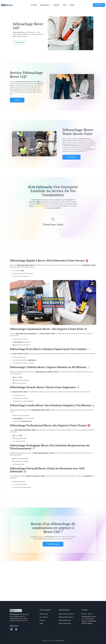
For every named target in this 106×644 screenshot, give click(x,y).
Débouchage (44, 614)
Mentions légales (87, 623)
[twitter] (16, 629)
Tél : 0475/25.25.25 (88, 619)
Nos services (44, 617)
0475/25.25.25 (99, 5)
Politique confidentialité (89, 621)
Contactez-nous (20, 42)
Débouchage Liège (65, 620)
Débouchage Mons (65, 623)
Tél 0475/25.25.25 (53, 544)
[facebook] (11, 629)
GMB (41, 623)
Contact (72, 5)
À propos (34, 5)
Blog (65, 5)
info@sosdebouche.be (89, 617)
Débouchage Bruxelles (66, 614)
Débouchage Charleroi (66, 617)
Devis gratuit (71, 157)
